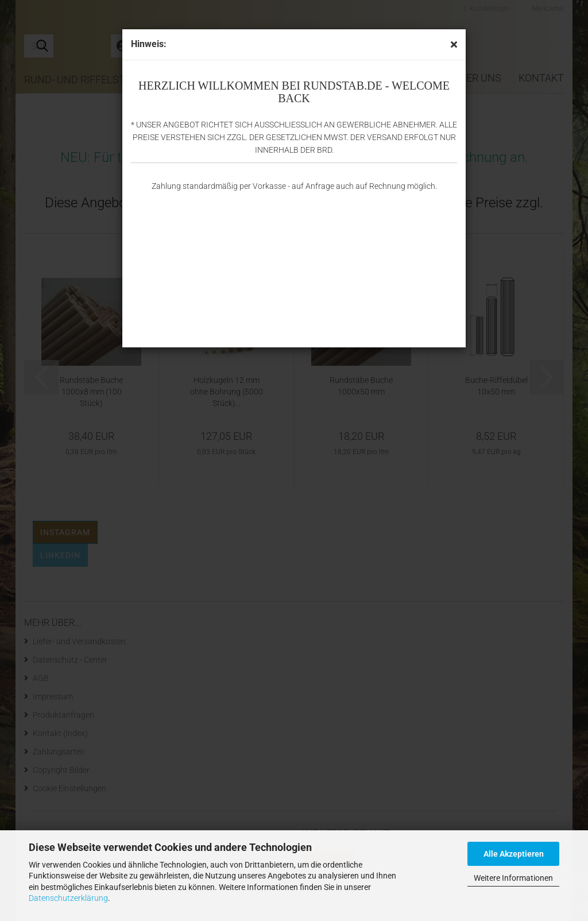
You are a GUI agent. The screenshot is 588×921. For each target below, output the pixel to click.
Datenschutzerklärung (68, 898)
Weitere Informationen (513, 878)
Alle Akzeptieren (514, 854)
